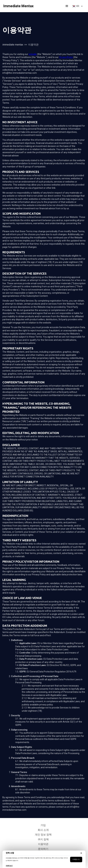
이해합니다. (76, 859)
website (33, 54)
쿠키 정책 (43, 839)
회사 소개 (43, 830)
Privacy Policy (66, 57)
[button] (67, 6)
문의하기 (43, 849)
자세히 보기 (9, 866)
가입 (43, 825)
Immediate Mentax (13, 45)
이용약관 (43, 844)
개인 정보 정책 (43, 835)
